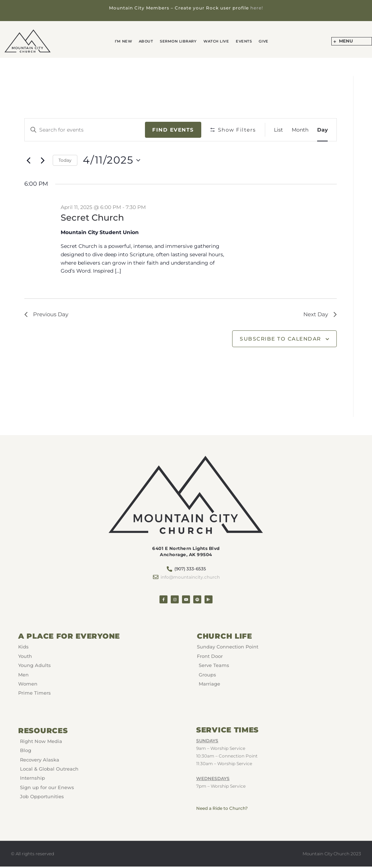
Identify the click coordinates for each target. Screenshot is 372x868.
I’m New (128, 41)
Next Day (319, 315)
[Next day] (43, 160)
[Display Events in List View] (278, 130)
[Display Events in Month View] (300, 130)
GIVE (259, 41)
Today (65, 160)
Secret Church (92, 217)
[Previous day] (29, 160)
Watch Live (215, 41)
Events (241, 41)
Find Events (173, 129)
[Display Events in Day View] (322, 130)
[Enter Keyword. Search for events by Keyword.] (85, 130)
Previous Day (48, 315)
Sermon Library (179, 41)
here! (257, 8)
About (149, 41)
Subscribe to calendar (280, 340)
